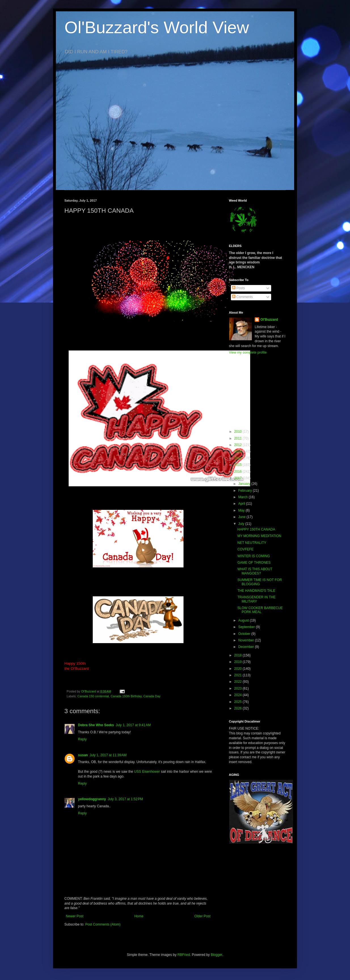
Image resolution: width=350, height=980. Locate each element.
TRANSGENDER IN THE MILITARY (256, 599)
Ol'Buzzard (269, 320)
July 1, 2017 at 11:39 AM (108, 755)
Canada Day (152, 696)
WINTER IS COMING (254, 556)
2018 (239, 655)
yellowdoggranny (92, 799)
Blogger (217, 955)
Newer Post (75, 916)
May (242, 510)
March (243, 497)
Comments (242, 297)
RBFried (184, 955)
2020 (239, 669)
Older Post (202, 916)
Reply (82, 739)
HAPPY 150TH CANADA (256, 529)
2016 (239, 472)
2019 (239, 662)
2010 (239, 432)
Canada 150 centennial (93, 696)
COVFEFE (245, 549)
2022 (239, 682)
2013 (239, 451)
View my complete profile (248, 352)
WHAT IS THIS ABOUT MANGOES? (255, 571)
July (242, 524)
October (245, 634)
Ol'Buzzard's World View (157, 27)
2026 (239, 708)
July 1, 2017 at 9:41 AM (133, 725)
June (242, 517)
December (247, 647)
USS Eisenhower (147, 772)
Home (139, 916)
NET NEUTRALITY (252, 543)
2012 (239, 445)
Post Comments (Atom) (103, 924)
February (245, 491)
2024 (239, 695)
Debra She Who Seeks (96, 725)
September (247, 627)
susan (83, 755)
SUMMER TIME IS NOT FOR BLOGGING (260, 582)
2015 (239, 465)
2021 (239, 675)
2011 (239, 438)
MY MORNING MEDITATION (259, 536)
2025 (239, 702)
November (247, 640)
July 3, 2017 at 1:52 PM (125, 799)
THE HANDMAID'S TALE (256, 591)
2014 (239, 458)
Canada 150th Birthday (126, 696)
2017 (239, 478)
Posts (238, 288)
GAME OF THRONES (254, 563)
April (242, 504)
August (244, 620)
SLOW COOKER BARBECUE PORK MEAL (260, 610)
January (245, 484)
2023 (239, 688)
